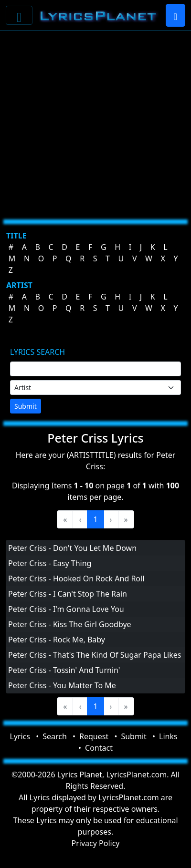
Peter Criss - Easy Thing (50, 563)
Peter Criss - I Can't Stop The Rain (68, 594)
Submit (26, 406)
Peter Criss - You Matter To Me (62, 685)
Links (168, 736)
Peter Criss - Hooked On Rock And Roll (76, 579)
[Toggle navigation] (19, 15)
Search (55, 736)
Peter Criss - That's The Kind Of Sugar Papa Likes (95, 655)
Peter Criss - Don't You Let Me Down (72, 548)
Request (94, 736)
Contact (99, 748)
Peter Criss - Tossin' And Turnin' (64, 670)
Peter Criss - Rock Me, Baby (57, 640)
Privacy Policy (96, 843)
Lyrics (20, 736)
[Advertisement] (93, 121)
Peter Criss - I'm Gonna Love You (66, 609)
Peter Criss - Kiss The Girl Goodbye (70, 624)
